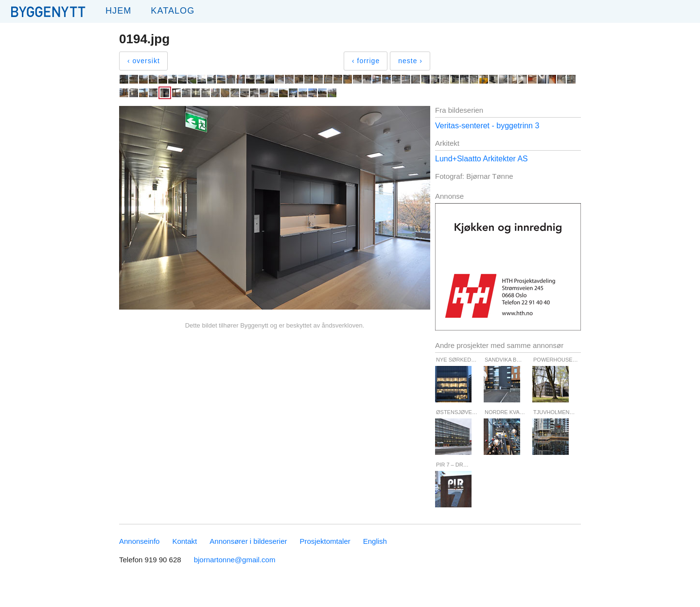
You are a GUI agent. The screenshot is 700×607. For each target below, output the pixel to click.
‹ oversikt (144, 61)
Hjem (118, 11)
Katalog (173, 11)
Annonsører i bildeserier (248, 541)
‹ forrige (366, 61)
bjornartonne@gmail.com (235, 560)
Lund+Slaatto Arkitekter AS (481, 159)
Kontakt (184, 541)
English (375, 541)
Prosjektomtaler (325, 541)
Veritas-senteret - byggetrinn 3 (487, 126)
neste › (410, 61)
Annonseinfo (139, 541)
